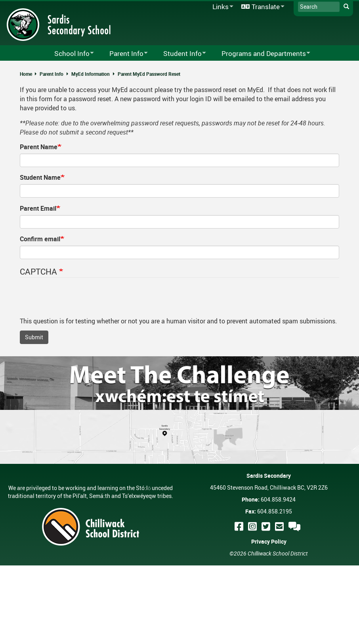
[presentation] (80, 301)
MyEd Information (91, 74)
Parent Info (52, 74)
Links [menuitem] (222, 7)
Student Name (40, 177)
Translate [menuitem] (262, 7)
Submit (34, 337)
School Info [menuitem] (69, 54)
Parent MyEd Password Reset (149, 74)
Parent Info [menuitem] (123, 54)
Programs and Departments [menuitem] (261, 54)
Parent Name (39, 147)
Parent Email (38, 208)
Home (26, 74)
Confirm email (40, 239)
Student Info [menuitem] (179, 54)
